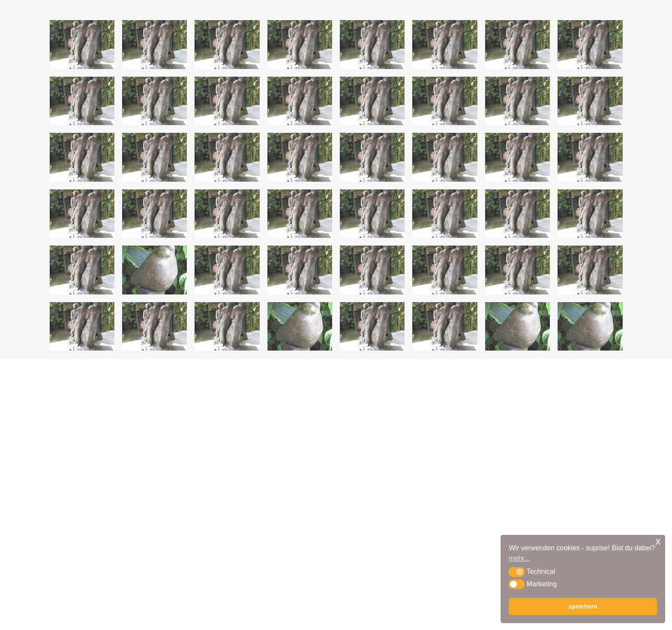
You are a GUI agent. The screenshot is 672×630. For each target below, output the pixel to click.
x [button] (658, 541)
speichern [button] (583, 606)
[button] (517, 572)
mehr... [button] (519, 558)
